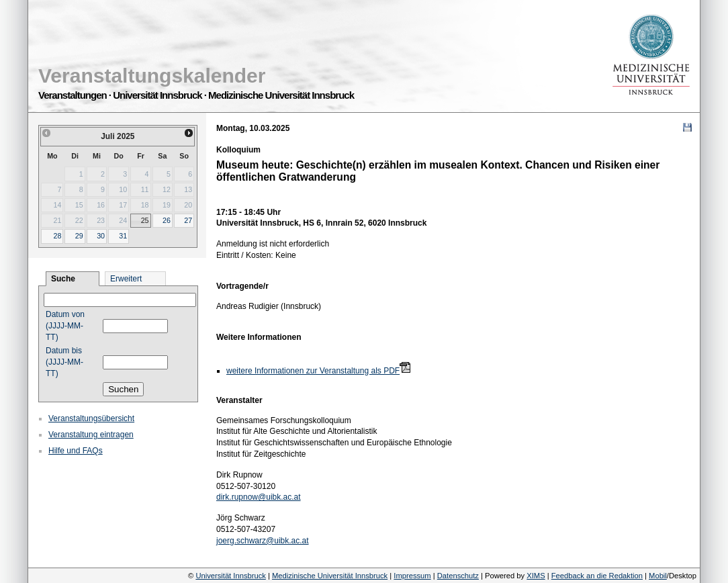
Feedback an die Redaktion (597, 576)
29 (79, 236)
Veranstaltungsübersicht (91, 418)
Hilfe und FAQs (76, 451)
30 (101, 236)
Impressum (412, 576)
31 (123, 236)
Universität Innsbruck (230, 576)
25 (145, 220)
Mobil (658, 576)
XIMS (536, 576)
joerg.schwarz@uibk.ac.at (263, 541)
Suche (63, 279)
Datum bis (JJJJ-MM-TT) (64, 362)
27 (188, 220)
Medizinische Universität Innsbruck (330, 576)
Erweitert (126, 279)
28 (57, 236)
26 (167, 220)
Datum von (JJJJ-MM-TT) (65, 326)
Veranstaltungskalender (152, 76)
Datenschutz (458, 576)
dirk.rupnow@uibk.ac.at (259, 497)
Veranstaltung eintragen (91, 435)
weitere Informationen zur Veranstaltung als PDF (313, 371)
